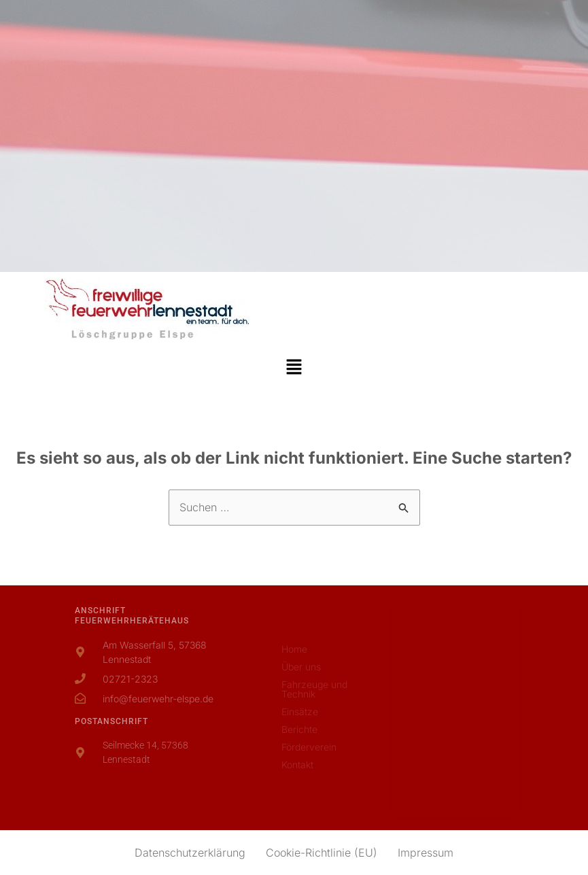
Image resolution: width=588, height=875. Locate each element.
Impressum (426, 853)
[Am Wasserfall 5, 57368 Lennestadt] (455, 708)
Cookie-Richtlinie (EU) (322, 853)
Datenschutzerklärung (190, 853)
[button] (294, 367)
